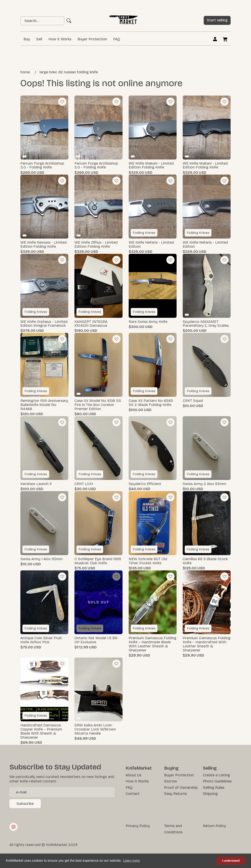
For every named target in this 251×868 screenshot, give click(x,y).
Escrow (171, 781)
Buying (171, 768)
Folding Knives (144, 233)
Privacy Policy (138, 826)
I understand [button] (231, 861)
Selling (210, 768)
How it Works (60, 39)
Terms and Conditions (173, 829)
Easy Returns (175, 794)
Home (25, 72)
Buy (27, 39)
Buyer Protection (92, 39)
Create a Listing (216, 775)
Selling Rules (214, 788)
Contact (133, 794)
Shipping (210, 794)
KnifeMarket (139, 768)
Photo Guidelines (217, 781)
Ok (69, 21)
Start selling (217, 20)
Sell (39, 39)
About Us (133, 775)
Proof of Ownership (181, 788)
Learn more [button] (132, 861)
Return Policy (214, 826)
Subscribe (25, 804)
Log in (215, 39)
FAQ (117, 39)
